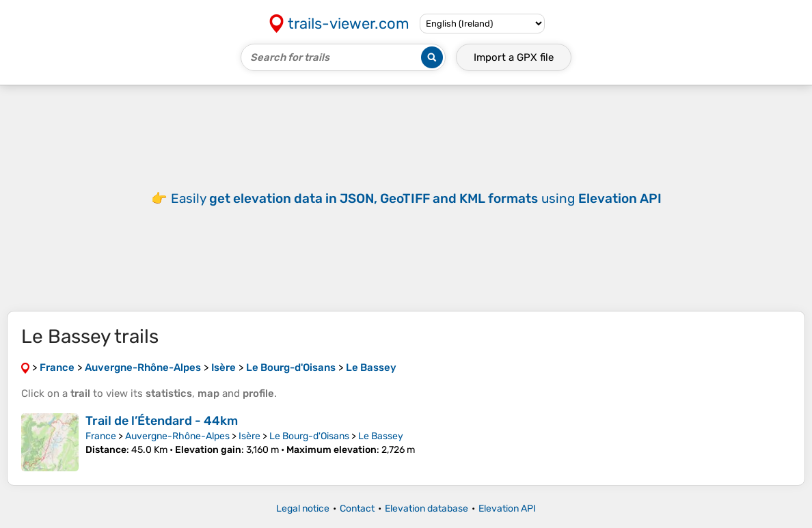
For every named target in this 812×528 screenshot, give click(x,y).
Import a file (514, 57)
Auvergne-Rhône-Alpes (177, 436)
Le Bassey (381, 436)
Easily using (416, 198)
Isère (249, 436)
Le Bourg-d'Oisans (309, 436)
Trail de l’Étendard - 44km (162, 421)
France (101, 436)
